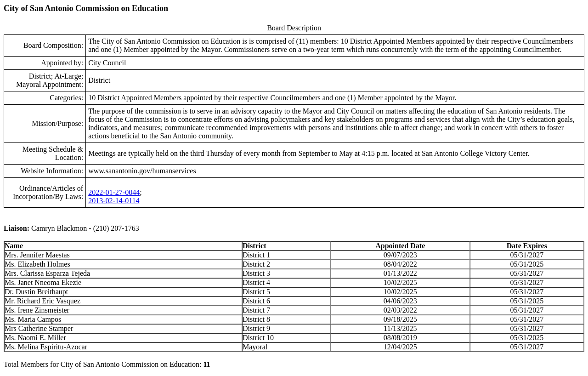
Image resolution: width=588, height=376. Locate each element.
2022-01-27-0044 (114, 192)
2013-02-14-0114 (114, 201)
